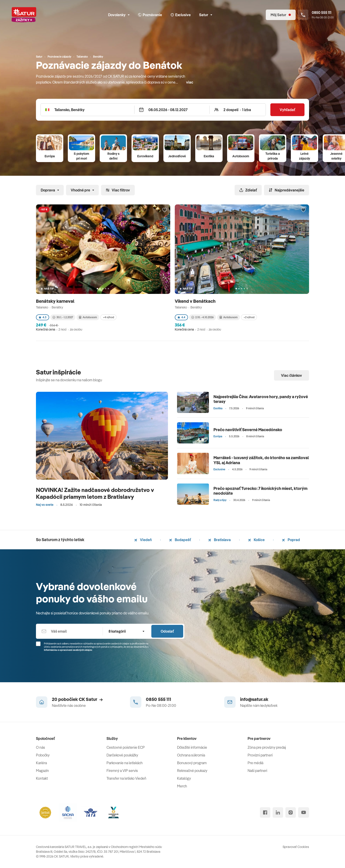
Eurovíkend (145, 156)
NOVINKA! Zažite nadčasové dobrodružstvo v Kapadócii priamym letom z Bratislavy (95, 493)
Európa (50, 156)
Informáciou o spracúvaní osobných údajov (68, 650)
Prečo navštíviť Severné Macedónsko (248, 430)
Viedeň (143, 540)
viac (190, 82)
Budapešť (180, 540)
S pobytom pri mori (81, 156)
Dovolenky (119, 15)
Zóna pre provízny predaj (267, 747)
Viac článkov (292, 375)
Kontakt (42, 778)
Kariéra (41, 763)
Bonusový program (192, 763)
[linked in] (278, 812)
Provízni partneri (260, 755)
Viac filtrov (118, 190)
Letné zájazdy (304, 156)
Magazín (42, 771)
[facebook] (265, 812)
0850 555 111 (159, 699)
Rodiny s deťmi (113, 156)
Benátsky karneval (56, 301)
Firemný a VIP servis (122, 771)
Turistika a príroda (273, 156)
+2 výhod (249, 317)
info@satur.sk (254, 699)
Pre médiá (255, 763)
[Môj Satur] (281, 15)
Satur (206, 15)
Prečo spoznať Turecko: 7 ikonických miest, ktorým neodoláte (260, 491)
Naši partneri (257, 771)
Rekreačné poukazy (192, 771)
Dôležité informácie (192, 747)
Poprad (291, 540)
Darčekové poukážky (122, 755)
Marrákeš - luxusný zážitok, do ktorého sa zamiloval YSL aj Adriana (261, 460)
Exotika (209, 156)
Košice (256, 540)
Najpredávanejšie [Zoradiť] (287, 190)
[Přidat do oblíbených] (165, 210)
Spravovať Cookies (296, 847)
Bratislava (219, 540)
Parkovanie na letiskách (125, 763)
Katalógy (184, 778)
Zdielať (248, 190)
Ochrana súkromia (191, 755)
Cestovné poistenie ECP (126, 747)
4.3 (43, 317)
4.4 (181, 317)
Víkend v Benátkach (196, 301)
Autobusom (241, 156)
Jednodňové (177, 156)
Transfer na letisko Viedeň (126, 778)
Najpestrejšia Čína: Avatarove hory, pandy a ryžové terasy (261, 399)
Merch (182, 786)
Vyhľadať (287, 110)
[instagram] (291, 812)
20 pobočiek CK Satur (77, 699)
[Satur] (24, 15)
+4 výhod (108, 317)
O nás (41, 747)
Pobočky (43, 755)
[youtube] (304, 812)
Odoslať (167, 631)
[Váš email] (69, 631)
